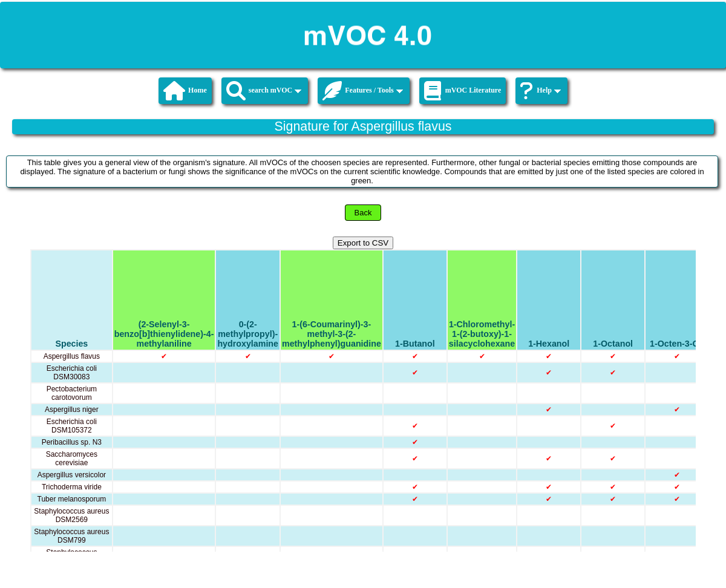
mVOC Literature (463, 91)
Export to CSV (363, 243)
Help (541, 91)
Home (185, 91)
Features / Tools (362, 91)
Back (363, 213)
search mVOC (264, 91)
